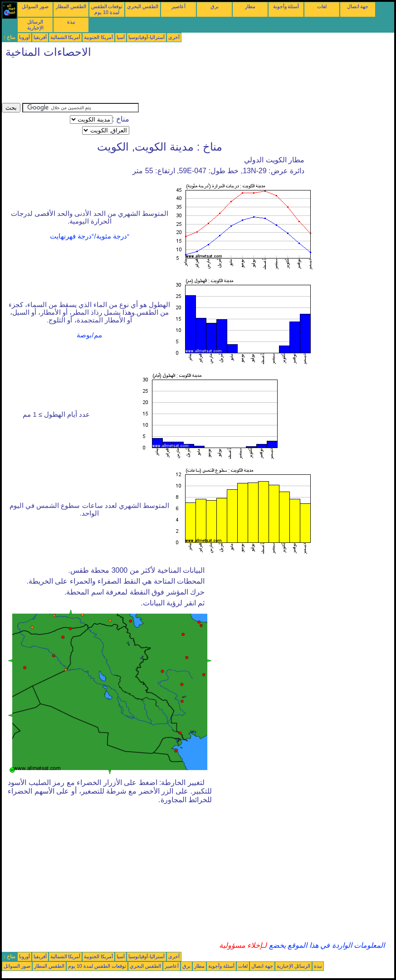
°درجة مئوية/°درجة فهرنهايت (90, 236)
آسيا (121, 37)
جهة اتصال (358, 6)
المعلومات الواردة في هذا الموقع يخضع (326, 945)
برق (215, 6)
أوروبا (24, 37)
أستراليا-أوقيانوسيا (147, 37)
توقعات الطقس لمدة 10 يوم (107, 9)
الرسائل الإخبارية (35, 25)
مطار (250, 6)
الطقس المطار (71, 6)
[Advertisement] (167, 83)
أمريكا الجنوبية (98, 37)
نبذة (71, 22)
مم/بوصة (89, 335)
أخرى (174, 37)
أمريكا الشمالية (66, 37)
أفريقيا (40, 37)
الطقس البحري (143, 6)
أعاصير (178, 6)
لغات (322, 6)
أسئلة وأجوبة (286, 6)
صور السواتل (35, 6)
